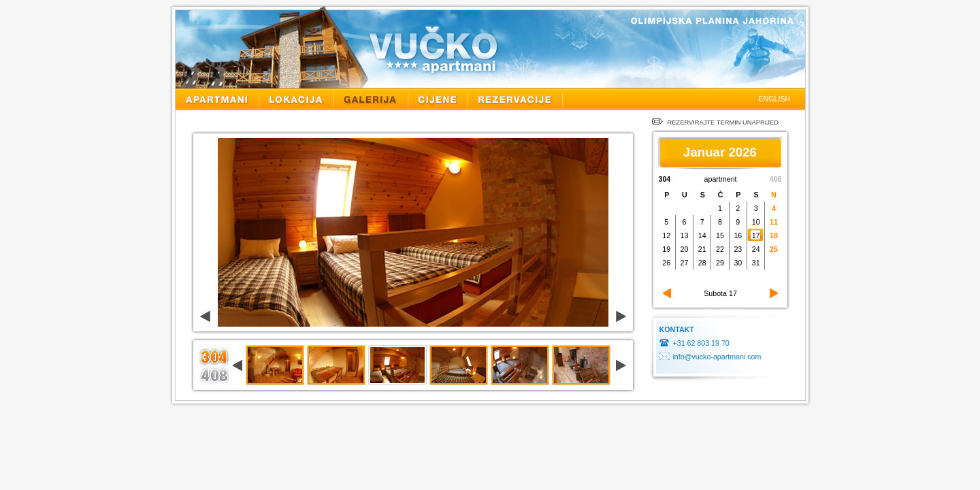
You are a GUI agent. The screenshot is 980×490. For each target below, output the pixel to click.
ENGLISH (775, 99)
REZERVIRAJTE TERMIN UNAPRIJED (715, 122)
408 (776, 179)
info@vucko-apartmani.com (717, 357)
